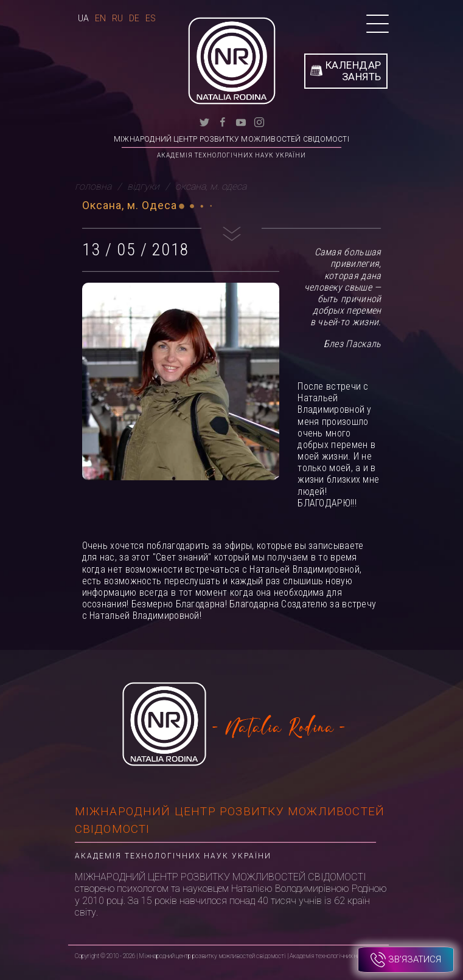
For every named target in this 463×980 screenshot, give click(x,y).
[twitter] (204, 121)
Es (151, 18)
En (100, 18)
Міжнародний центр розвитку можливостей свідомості (231, 139)
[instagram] (259, 121)
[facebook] (223, 121)
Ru (117, 18)
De (134, 18)
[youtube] (241, 121)
